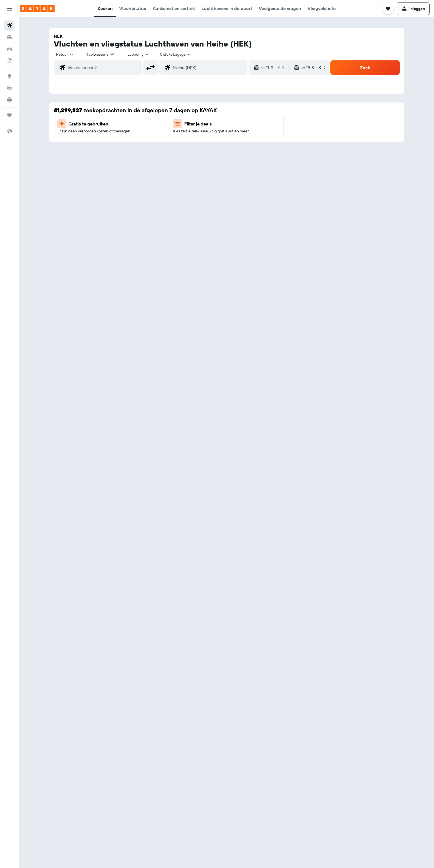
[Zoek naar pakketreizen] (9, 60)
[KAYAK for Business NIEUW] (9, 99)
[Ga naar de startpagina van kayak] (37, 9)
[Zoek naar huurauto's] (9, 49)
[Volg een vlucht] (9, 88)
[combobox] (65, 54)
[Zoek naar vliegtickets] (9, 25)
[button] (9, 9)
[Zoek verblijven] (9, 37)
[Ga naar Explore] (9, 76)
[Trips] (9, 115)
